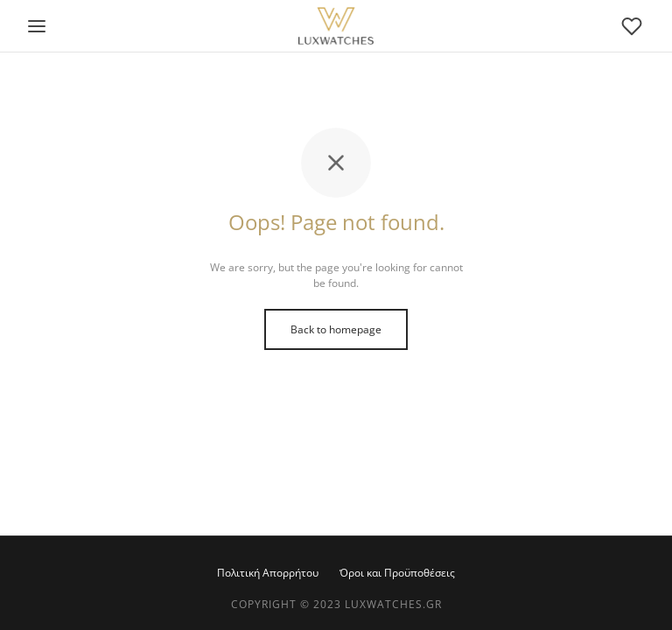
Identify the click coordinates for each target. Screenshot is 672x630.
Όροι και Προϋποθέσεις (397, 573)
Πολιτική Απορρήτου (268, 573)
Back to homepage (336, 329)
